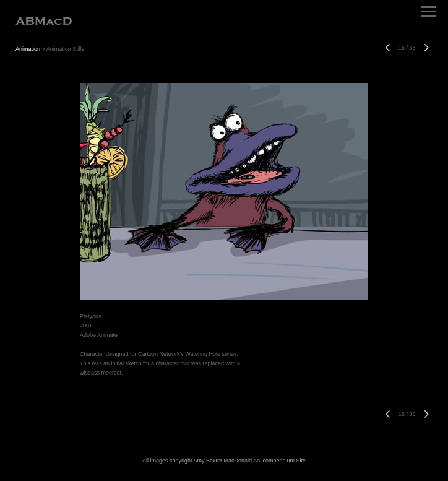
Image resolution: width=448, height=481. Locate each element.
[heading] (44, 22)
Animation (28, 49)
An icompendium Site (279, 461)
